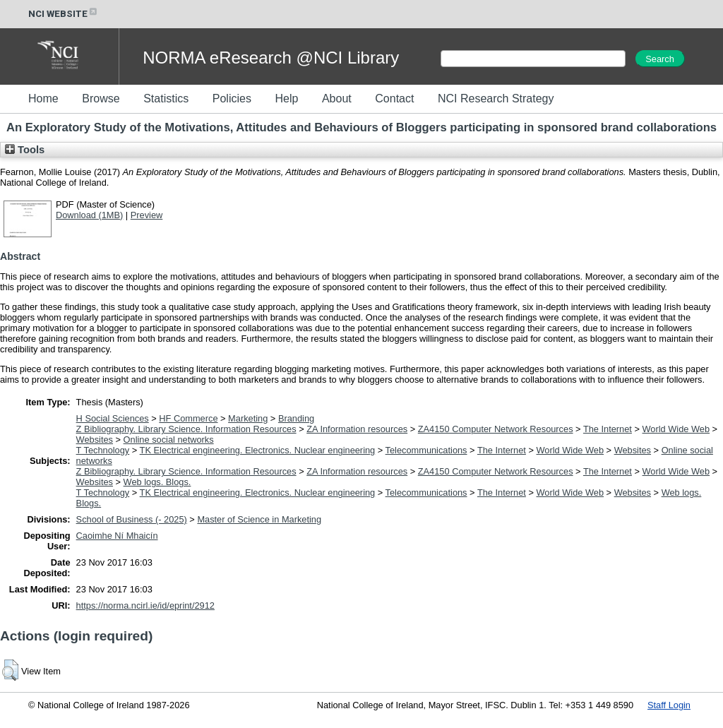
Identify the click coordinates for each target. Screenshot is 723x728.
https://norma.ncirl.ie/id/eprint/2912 (145, 605)
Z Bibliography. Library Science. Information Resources (186, 429)
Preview (147, 215)
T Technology (103, 450)
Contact (394, 99)
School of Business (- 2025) (132, 519)
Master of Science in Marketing (259, 519)
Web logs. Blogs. (157, 482)
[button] (10, 670)
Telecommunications (426, 450)
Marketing (248, 418)
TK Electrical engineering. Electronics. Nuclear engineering (258, 450)
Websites (95, 440)
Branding (296, 418)
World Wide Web (676, 429)
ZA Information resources (357, 429)
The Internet (608, 429)
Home (43, 99)
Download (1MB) (89, 215)
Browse (101, 99)
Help (286, 99)
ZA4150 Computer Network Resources (496, 429)
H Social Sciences (113, 418)
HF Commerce (188, 418)
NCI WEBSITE (64, 14)
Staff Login (669, 705)
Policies (232, 99)
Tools (25, 150)
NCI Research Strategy (496, 99)
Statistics (166, 99)
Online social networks (169, 440)
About (337, 99)
